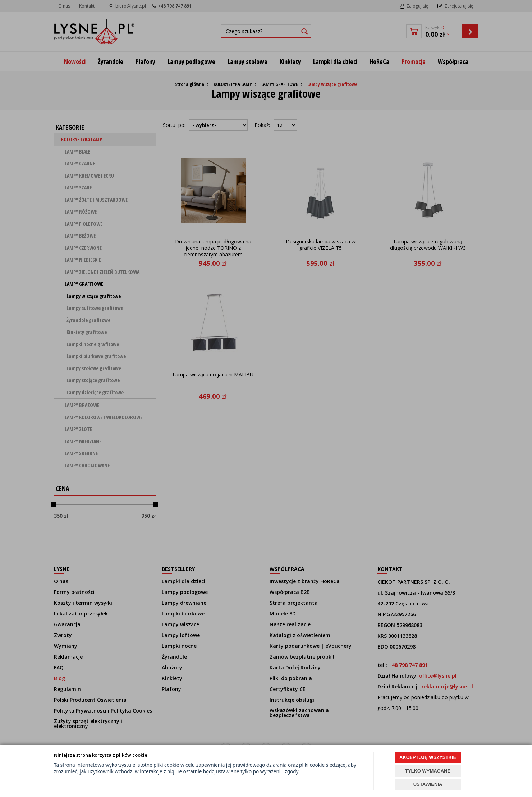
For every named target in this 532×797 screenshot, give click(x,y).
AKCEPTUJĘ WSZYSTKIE (428, 757)
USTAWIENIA (428, 784)
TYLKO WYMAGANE (428, 771)
